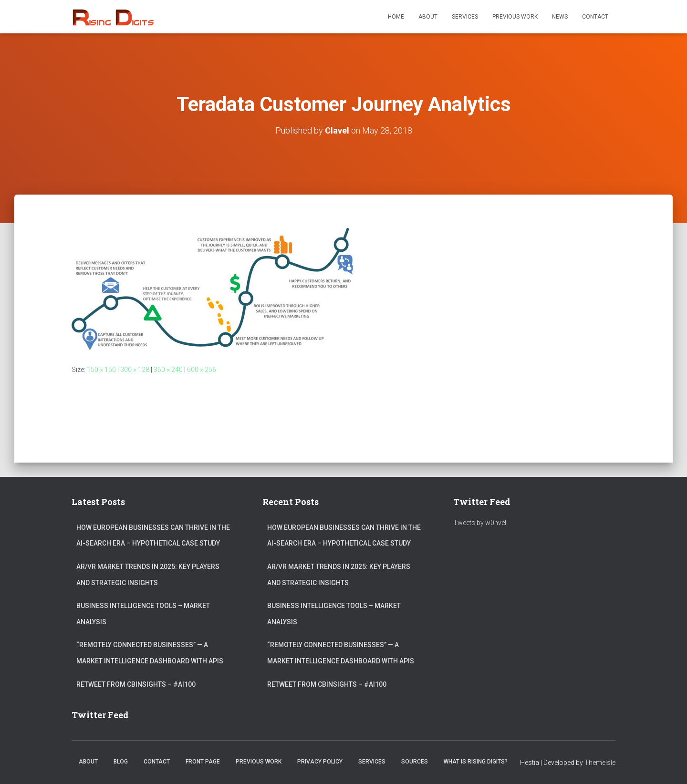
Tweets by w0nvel (480, 523)
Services (465, 17)
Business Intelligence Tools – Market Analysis (143, 614)
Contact (595, 17)
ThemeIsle (600, 763)
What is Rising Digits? (476, 762)
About (428, 17)
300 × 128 (135, 370)
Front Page (203, 762)
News (560, 17)
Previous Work (515, 17)
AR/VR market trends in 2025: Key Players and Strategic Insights (148, 575)
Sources (415, 762)
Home (396, 17)
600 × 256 (202, 370)
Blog (121, 762)
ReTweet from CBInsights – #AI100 (136, 684)
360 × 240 (168, 370)
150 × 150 (101, 370)
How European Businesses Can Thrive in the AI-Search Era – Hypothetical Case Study (153, 536)
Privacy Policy (320, 762)
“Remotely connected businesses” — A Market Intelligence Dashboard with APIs (150, 653)
